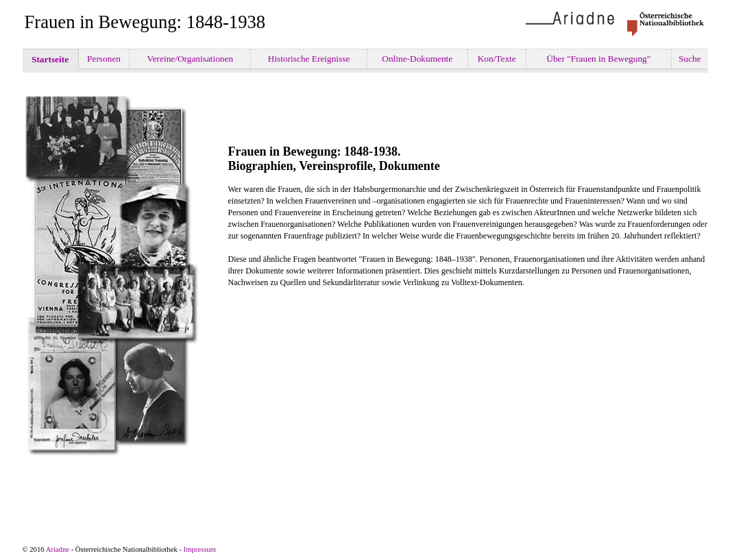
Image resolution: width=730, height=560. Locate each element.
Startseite (50, 59)
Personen (104, 59)
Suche (690, 59)
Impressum (200, 549)
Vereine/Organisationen (190, 59)
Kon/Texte (497, 59)
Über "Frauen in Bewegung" (599, 59)
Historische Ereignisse (308, 59)
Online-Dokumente (417, 59)
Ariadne (58, 549)
